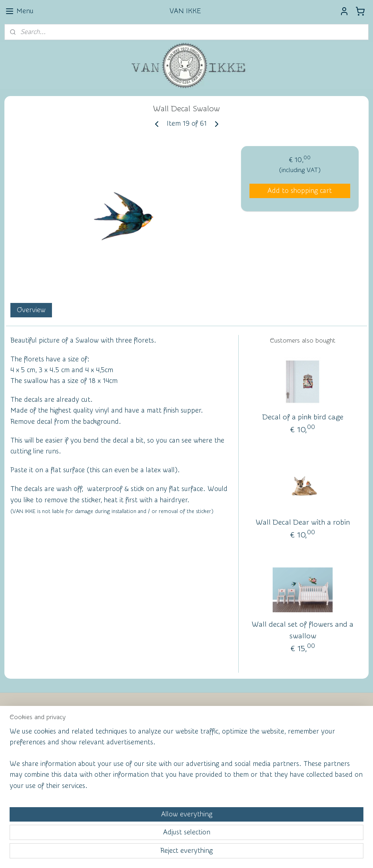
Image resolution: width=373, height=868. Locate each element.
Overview (31, 310)
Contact (25, 743)
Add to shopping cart (300, 191)
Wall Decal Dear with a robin (303, 522)
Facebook (28, 757)
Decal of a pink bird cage (303, 417)
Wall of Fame (153, 742)
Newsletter (30, 730)
